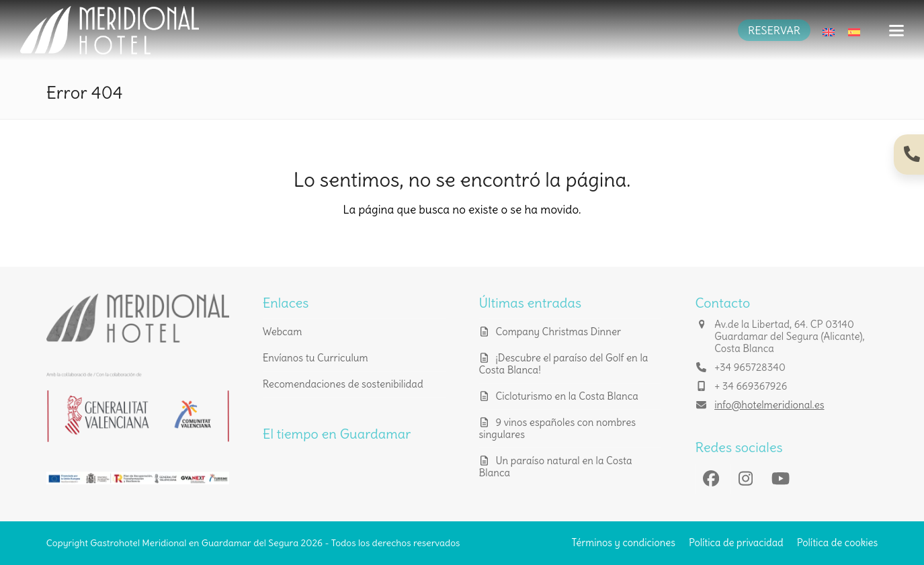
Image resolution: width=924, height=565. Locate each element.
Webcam (283, 332)
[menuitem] (829, 30)
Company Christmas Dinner (559, 332)
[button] (896, 31)
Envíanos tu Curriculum (316, 358)
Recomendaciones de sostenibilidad (343, 384)
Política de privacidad (736, 542)
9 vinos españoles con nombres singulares (558, 428)
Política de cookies (838, 542)
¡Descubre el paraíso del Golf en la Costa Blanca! (564, 364)
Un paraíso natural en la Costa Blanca (556, 467)
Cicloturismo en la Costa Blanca (567, 396)
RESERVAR (774, 30)
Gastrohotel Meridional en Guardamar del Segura (194, 543)
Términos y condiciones (624, 542)
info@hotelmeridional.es (769, 405)
